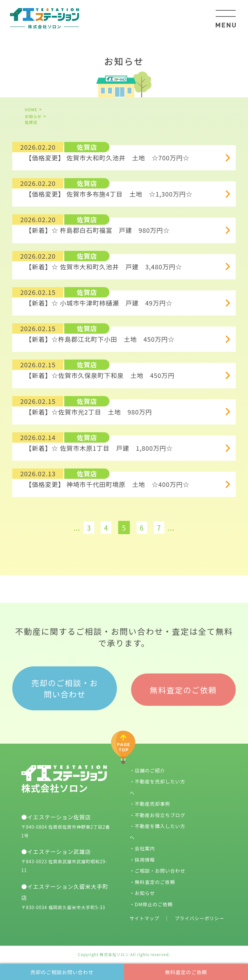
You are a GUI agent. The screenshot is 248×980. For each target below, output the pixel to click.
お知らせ (145, 891)
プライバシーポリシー (202, 916)
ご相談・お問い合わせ (160, 868)
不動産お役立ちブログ (160, 813)
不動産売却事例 (153, 801)
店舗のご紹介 (150, 768)
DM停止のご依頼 (154, 902)
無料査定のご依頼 (186, 971)
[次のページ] (184, 524)
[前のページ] (64, 524)
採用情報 (145, 857)
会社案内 (145, 846)
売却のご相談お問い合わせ (62, 971)
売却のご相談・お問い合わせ (65, 687)
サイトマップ (145, 916)
